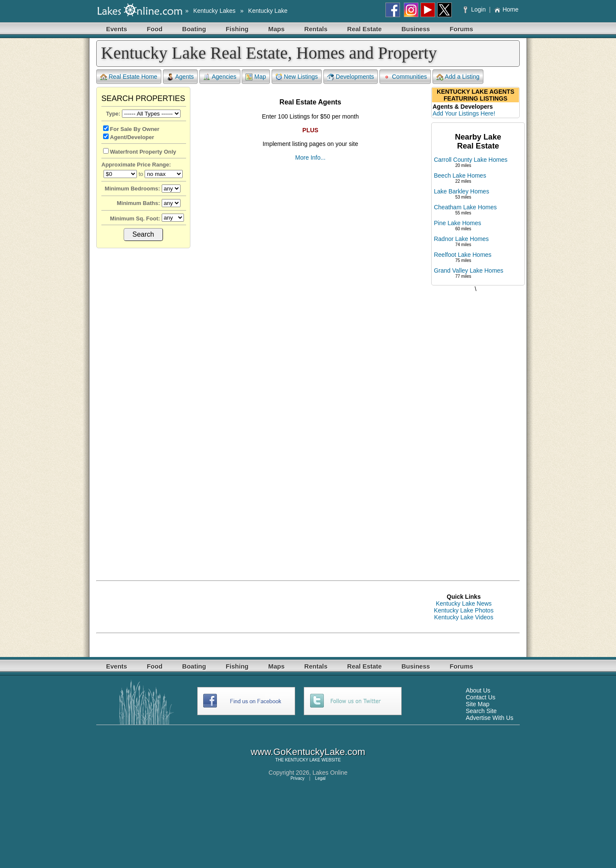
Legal (320, 778)
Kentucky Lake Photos (463, 610)
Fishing (237, 29)
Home (506, 9)
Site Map (478, 704)
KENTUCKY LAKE (303, 760)
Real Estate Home (129, 77)
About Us (478, 690)
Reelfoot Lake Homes (463, 255)
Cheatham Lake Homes (465, 207)
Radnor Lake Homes (461, 239)
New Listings (297, 77)
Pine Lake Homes (458, 223)
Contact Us (481, 697)
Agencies (220, 77)
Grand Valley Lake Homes (468, 271)
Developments (351, 77)
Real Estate (365, 29)
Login (475, 9)
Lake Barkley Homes (461, 191)
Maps (276, 29)
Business (416, 29)
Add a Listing (458, 77)
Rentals (316, 29)
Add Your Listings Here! (464, 113)
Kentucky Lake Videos (464, 617)
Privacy (298, 778)
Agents (181, 77)
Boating (194, 29)
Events (117, 29)
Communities (405, 77)
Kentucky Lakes (215, 11)
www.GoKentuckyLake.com (308, 752)
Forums (461, 29)
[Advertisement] (476, 428)
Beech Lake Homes (460, 175)
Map (256, 77)
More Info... (310, 158)
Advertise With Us (490, 718)
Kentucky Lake (268, 11)
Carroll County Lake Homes (471, 160)
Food (155, 29)
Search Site (481, 711)
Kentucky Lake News (464, 603)
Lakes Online (330, 773)
